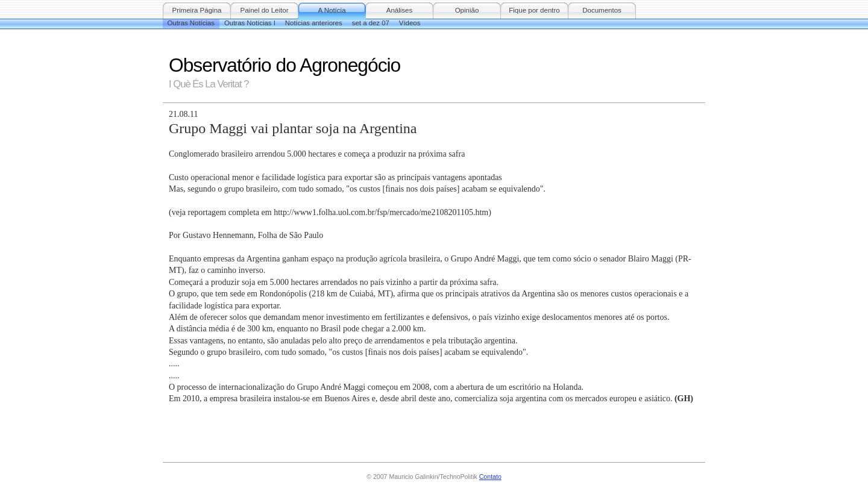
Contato (490, 477)
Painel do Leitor (264, 10)
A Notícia (332, 10)
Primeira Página (197, 10)
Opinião (467, 10)
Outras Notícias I (250, 23)
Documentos (602, 10)
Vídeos (410, 23)
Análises (400, 10)
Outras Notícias (191, 23)
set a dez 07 (371, 23)
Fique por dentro (534, 10)
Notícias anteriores (314, 23)
